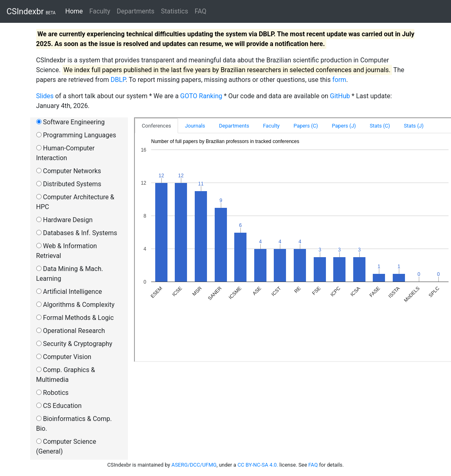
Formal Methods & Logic (75, 318)
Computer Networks (69, 171)
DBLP (118, 80)
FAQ (201, 11)
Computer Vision (64, 357)
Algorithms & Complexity (76, 305)
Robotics (53, 393)
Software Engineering (71, 122)
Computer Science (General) (66, 446)
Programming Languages (76, 135)
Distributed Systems (69, 184)
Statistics (175, 11)
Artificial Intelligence (69, 292)
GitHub (340, 96)
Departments (136, 11)
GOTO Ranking (201, 96)
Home (76, 11)
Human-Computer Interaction (66, 153)
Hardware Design (65, 220)
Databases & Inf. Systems (77, 233)
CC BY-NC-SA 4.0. (258, 465)
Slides (45, 96)
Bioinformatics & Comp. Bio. (74, 424)
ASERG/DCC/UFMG (194, 465)
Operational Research (71, 331)
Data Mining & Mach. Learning (70, 274)
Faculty (100, 11)
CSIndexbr (31, 11)
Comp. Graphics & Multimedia (66, 375)
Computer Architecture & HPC (75, 202)
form (339, 80)
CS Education (59, 406)
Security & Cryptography (74, 344)
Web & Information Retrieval (67, 251)
